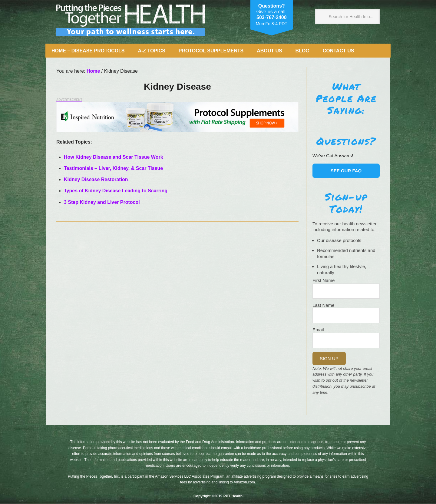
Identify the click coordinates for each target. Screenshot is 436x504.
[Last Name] (346, 316)
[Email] (346, 340)
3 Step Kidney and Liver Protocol (102, 202)
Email (318, 330)
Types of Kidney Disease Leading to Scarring (116, 191)
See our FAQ (346, 171)
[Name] (346, 291)
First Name (324, 280)
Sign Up (329, 358)
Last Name (324, 305)
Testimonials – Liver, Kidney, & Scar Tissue (113, 168)
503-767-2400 (272, 17)
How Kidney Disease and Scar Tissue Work (114, 157)
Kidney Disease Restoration (96, 179)
